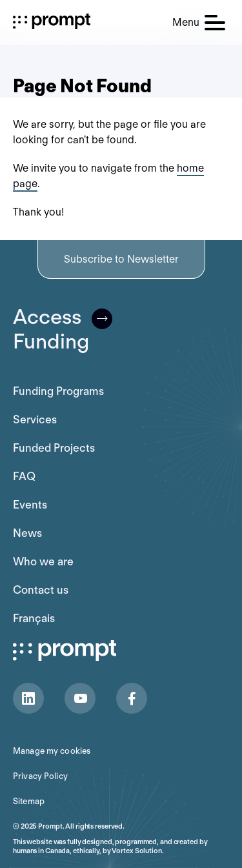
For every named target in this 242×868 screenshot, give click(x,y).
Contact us (41, 590)
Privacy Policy (40, 776)
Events (30, 505)
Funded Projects (54, 448)
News (27, 533)
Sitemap (29, 801)
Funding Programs (58, 391)
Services (35, 419)
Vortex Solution (136, 851)
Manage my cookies (52, 751)
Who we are (43, 561)
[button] (199, 23)
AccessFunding (63, 329)
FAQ (24, 476)
